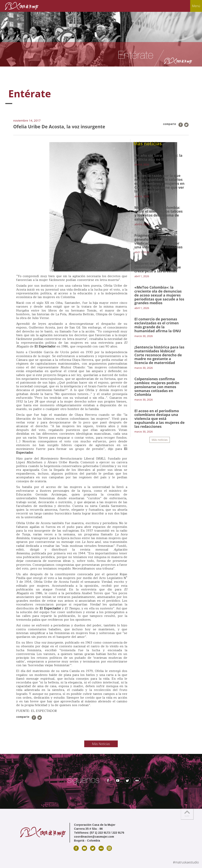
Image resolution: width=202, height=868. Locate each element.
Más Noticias (101, 744)
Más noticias (160, 440)
